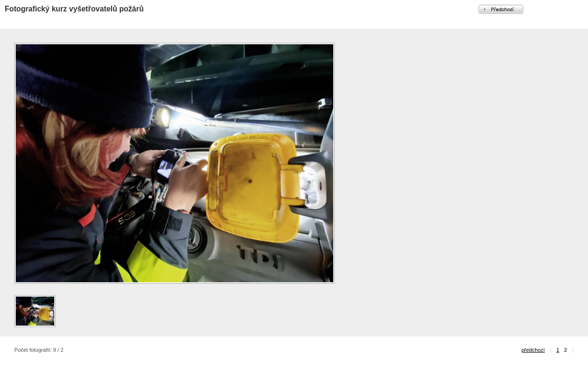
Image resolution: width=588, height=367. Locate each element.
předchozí (533, 350)
